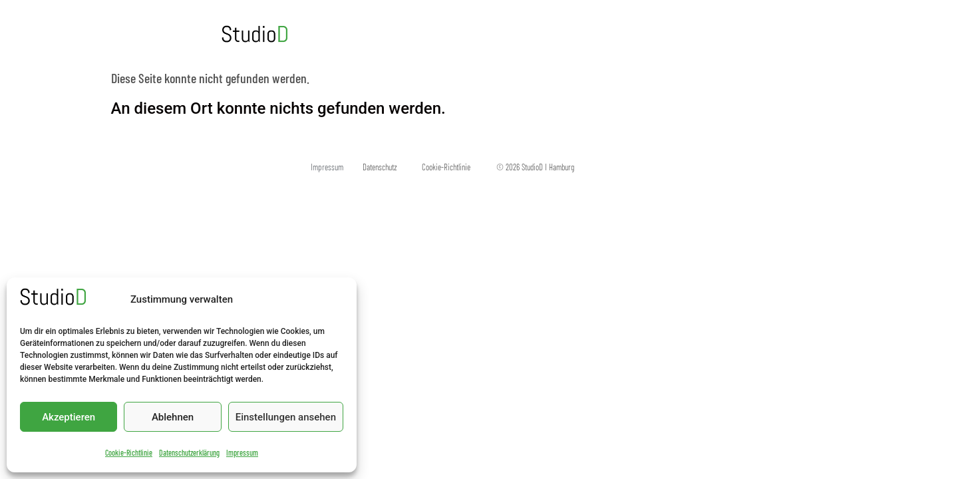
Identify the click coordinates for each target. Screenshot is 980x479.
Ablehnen (173, 417)
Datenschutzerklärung (189, 452)
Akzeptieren (69, 417)
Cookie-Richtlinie (129, 452)
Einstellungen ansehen (286, 417)
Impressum (242, 452)
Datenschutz (380, 167)
